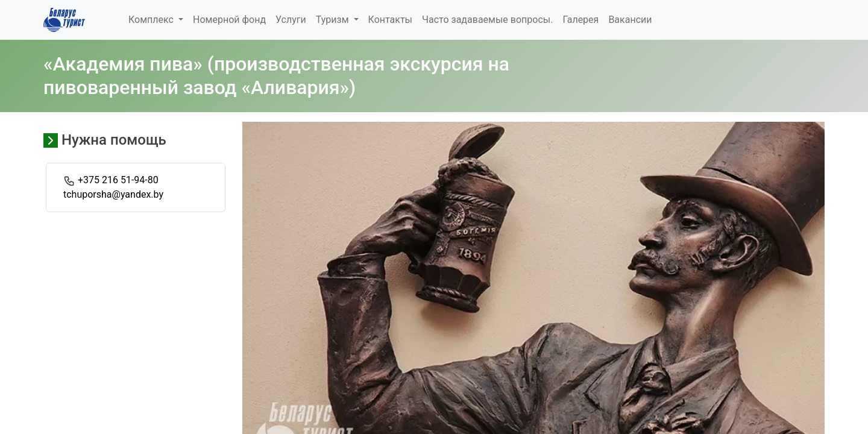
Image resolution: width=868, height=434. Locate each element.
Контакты (390, 20)
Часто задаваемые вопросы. (487, 20)
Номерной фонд (229, 20)
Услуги (291, 20)
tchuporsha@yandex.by (113, 194)
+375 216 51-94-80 (118, 180)
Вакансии (630, 20)
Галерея (580, 20)
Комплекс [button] (152, 20)
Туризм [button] (334, 20)
